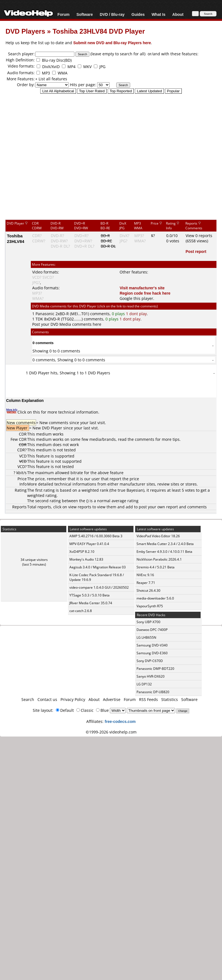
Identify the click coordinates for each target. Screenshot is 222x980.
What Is (158, 14)
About (178, 14)
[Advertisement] (108, 156)
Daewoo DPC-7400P (152, 630)
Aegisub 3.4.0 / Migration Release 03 (98, 567)
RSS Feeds (148, 699)
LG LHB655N (146, 637)
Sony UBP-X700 (148, 622)
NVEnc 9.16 (145, 575)
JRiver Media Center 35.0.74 (91, 603)
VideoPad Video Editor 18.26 (158, 536)
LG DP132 (144, 684)
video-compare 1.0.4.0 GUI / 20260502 (99, 587)
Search (28, 699)
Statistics (170, 699)
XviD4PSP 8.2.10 (82, 552)
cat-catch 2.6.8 (81, 611)
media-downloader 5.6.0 (155, 598)
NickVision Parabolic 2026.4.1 (159, 559)
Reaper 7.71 (146, 583)
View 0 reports (199, 236)
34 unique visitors (34, 560)
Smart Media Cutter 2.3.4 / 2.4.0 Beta (165, 544)
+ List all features (51, 79)
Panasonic (45, 314)
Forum (64, 14)
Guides (138, 14)
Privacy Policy (73, 699)
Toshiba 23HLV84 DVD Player (99, 31)
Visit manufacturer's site (142, 288)
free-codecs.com (120, 721)
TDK (39, 319)
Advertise (112, 699)
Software (84, 14)
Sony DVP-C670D (150, 661)
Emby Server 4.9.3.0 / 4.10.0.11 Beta (164, 552)
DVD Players (25, 31)
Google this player (136, 298)
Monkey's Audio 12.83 (86, 559)
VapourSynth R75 (150, 606)
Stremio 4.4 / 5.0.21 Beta (156, 567)
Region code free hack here (145, 293)
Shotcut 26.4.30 (148, 590)
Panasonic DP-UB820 (153, 692)
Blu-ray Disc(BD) (57, 60)
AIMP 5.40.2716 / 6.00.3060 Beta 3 (96, 536)
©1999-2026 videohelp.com (111, 732)
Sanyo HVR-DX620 (151, 676)
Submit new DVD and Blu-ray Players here (112, 43)
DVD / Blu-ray (112, 14)
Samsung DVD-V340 (152, 645)
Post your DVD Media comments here (67, 324)
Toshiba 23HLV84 (16, 238)
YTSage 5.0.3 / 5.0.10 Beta (89, 595)
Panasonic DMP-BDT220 (155, 669)
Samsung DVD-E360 (152, 653)
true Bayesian (130, 490)
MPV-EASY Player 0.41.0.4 (89, 544)
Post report (196, 251)
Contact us (47, 699)
